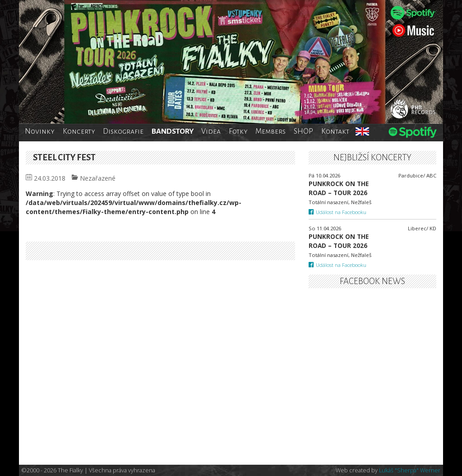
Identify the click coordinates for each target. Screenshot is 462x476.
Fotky (238, 131)
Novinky (40, 131)
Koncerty (79, 131)
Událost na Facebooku (338, 212)
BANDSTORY (173, 131)
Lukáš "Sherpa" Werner (410, 470)
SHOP (303, 131)
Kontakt (335, 131)
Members (270, 131)
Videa (211, 131)
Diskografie (123, 131)
